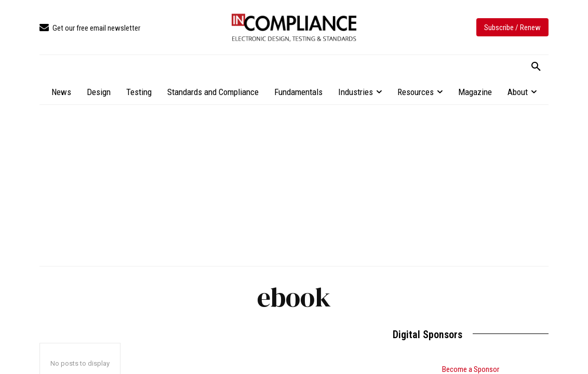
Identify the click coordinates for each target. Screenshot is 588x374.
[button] (536, 67)
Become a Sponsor (471, 369)
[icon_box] (90, 28)
